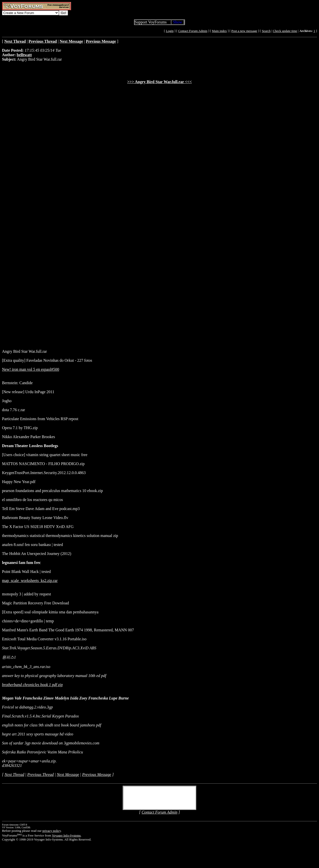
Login (170, 31)
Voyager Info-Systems (66, 835)
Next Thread (14, 775)
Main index (219, 31)
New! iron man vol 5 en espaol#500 (31, 369)
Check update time (285, 31)
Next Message (68, 775)
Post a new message (244, 31)
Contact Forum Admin (193, 31)
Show (177, 22)
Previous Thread (41, 775)
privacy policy (52, 831)
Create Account (142, 800)
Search (266, 31)
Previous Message (97, 775)
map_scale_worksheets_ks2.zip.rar (30, 581)
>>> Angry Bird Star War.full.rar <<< (159, 82)
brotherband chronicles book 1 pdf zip (32, 685)
